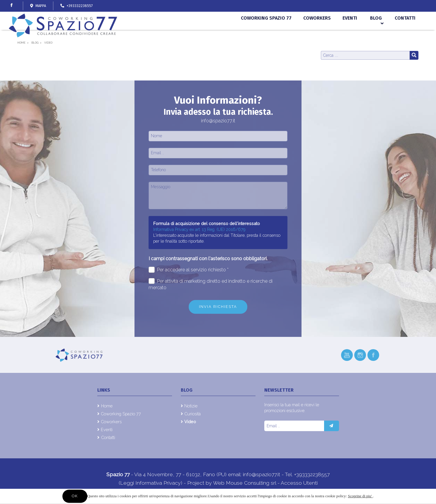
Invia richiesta (218, 307)
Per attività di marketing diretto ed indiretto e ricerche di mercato (211, 284)
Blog (376, 31)
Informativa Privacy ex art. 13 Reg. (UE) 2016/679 (199, 229)
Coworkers (318, 31)
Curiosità (193, 414)
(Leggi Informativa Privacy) (151, 483)
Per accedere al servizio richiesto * (189, 270)
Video (190, 422)
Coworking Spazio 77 (267, 31)
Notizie (191, 406)
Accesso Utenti (299, 483)
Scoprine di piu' (360, 496)
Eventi (350, 31)
